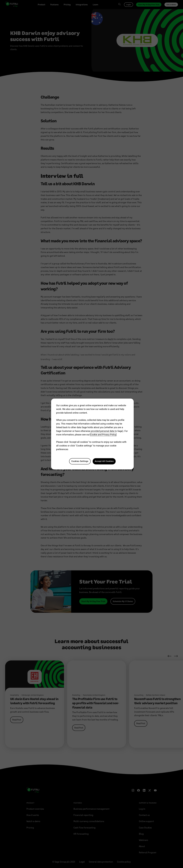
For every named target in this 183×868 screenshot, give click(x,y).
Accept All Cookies (104, 461)
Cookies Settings (80, 461)
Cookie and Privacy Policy (103, 435)
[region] (92, 434)
